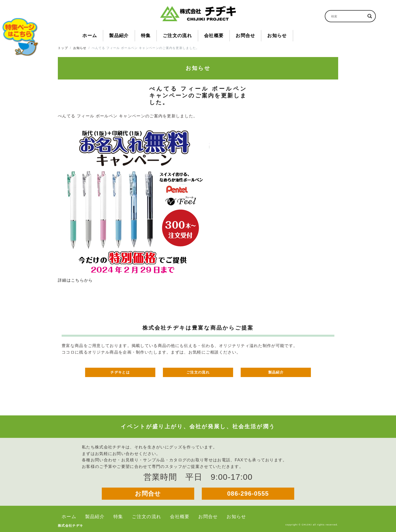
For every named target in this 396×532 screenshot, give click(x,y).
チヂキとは (120, 372)
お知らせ (80, 48)
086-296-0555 (248, 494)
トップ (63, 48)
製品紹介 (276, 372)
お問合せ (148, 494)
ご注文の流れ (198, 372)
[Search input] (348, 16)
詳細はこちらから (75, 280)
